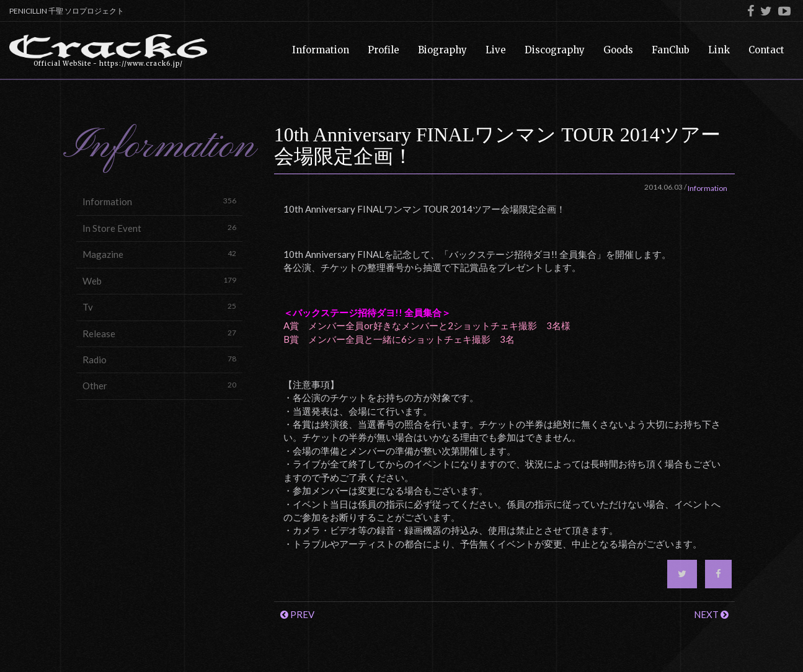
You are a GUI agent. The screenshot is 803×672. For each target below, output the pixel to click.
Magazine (159, 254)
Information (159, 201)
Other (159, 385)
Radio (159, 359)
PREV (297, 614)
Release (159, 333)
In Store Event (159, 228)
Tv (159, 307)
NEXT (711, 614)
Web (159, 281)
